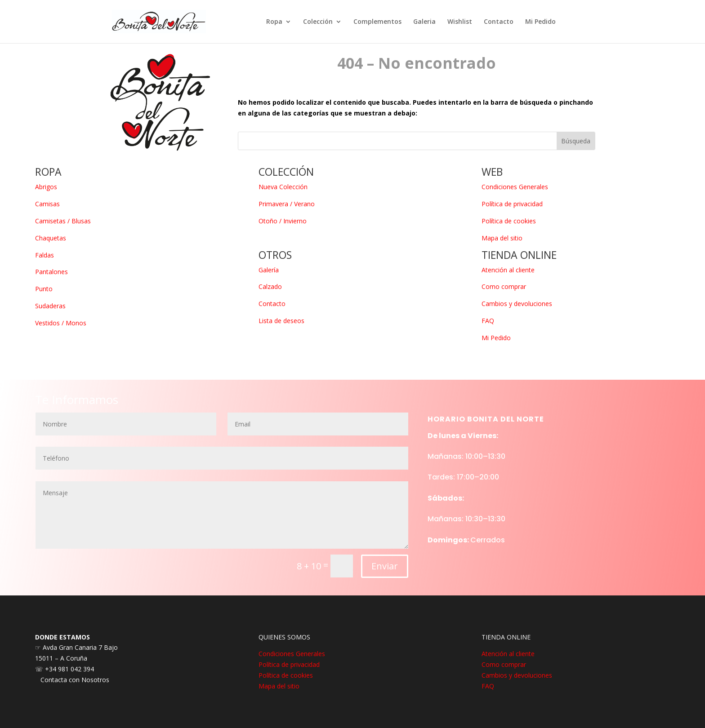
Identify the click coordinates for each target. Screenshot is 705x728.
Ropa (274, 22)
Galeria (424, 22)
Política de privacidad (512, 204)
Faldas (45, 255)
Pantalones (51, 272)
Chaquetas (51, 238)
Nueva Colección (283, 187)
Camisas (47, 204)
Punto (44, 289)
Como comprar (504, 286)
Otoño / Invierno (283, 221)
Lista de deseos (281, 321)
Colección (318, 22)
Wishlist (460, 22)
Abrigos (46, 187)
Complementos (377, 22)
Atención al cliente (508, 270)
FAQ (488, 321)
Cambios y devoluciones (517, 304)
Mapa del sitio (502, 238)
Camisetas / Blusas (63, 221)
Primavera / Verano (287, 204)
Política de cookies (509, 221)
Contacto (499, 22)
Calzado (270, 286)
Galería (269, 270)
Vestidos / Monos (61, 323)
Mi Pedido (540, 22)
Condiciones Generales (515, 187)
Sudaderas (50, 306)
